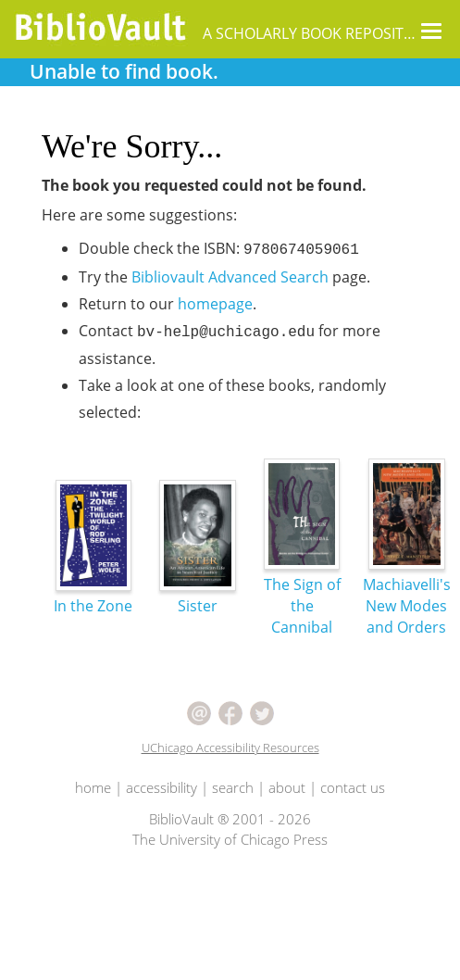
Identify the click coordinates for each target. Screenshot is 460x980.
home (93, 787)
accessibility (162, 787)
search (233, 787)
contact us (353, 787)
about (287, 787)
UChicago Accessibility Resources (230, 748)
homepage (215, 304)
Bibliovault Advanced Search (230, 277)
